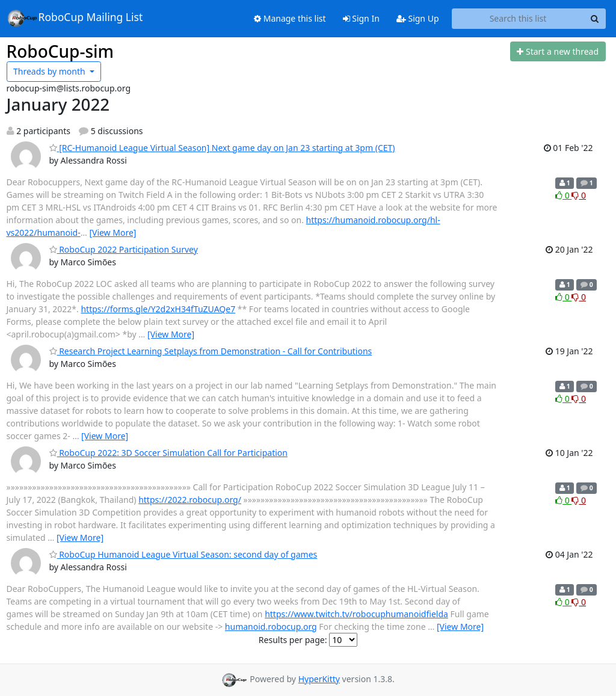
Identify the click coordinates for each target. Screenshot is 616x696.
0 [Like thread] (563, 195)
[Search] (595, 19)
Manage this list (290, 18)
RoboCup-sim (60, 51)
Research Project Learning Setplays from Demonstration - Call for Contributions (211, 351)
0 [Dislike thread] (579, 195)
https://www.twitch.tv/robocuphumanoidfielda (356, 614)
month (50, 71)
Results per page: (293, 640)
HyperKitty (319, 679)
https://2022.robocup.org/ (190, 500)
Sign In (361, 18)
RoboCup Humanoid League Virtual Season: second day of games (183, 554)
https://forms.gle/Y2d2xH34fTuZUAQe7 (158, 309)
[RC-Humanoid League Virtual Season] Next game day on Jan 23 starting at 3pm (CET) (222, 148)
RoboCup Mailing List (75, 18)
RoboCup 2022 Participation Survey (124, 249)
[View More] (112, 233)
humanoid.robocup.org (271, 627)
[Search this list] (518, 19)
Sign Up (418, 18)
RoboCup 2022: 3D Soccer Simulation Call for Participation (168, 453)
